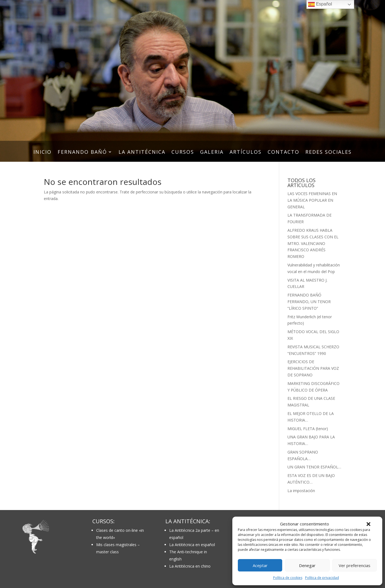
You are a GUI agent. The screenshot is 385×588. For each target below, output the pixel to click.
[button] (368, 524)
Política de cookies (288, 578)
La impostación (301, 491)
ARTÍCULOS (246, 153)
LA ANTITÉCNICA (142, 153)
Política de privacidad (322, 578)
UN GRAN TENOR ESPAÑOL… (314, 467)
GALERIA (212, 153)
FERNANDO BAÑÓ (82, 153)
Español (320, 4)
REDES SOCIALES (329, 153)
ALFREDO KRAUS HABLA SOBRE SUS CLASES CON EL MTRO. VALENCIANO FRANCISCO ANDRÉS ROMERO (313, 243)
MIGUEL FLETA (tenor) (308, 429)
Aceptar (260, 565)
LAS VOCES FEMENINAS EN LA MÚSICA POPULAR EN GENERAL (312, 200)
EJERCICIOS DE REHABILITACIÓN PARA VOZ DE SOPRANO (313, 368)
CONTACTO (283, 153)
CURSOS (183, 153)
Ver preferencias (355, 565)
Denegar (307, 565)
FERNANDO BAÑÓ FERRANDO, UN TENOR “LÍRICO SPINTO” (309, 302)
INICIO (42, 153)
